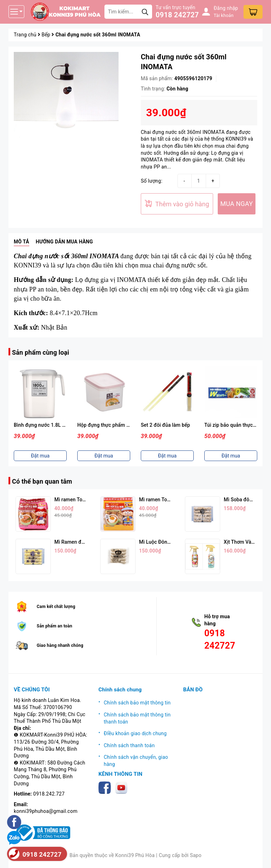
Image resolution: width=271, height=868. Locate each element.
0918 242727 (177, 15)
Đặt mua (40, 456)
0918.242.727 (49, 794)
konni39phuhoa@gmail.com (46, 811)
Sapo (196, 855)
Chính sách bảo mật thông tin (137, 703)
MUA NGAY (236, 204)
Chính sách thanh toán (129, 745)
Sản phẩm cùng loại (41, 352)
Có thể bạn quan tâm (42, 481)
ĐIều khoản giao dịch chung (135, 733)
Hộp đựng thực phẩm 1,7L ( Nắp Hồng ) (122, 425)
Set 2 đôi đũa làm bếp (165, 425)
